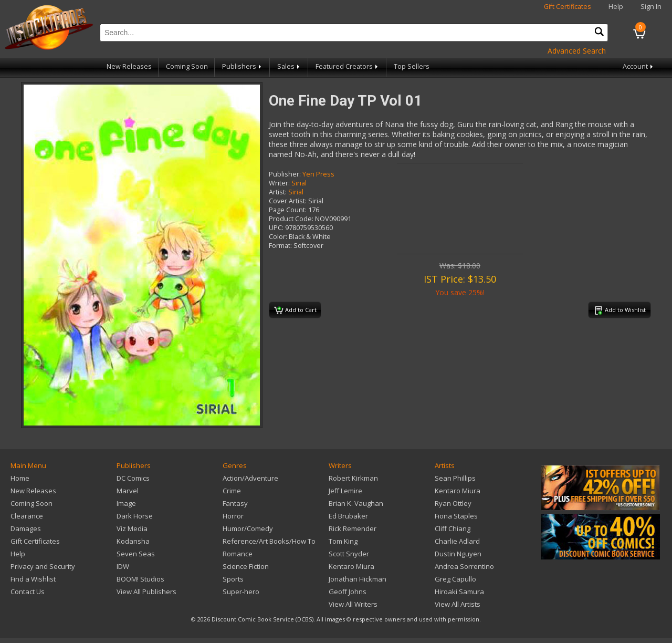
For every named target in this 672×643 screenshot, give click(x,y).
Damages (26, 528)
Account (639, 66)
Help (616, 7)
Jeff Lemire (345, 491)
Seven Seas (136, 554)
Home (20, 478)
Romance (238, 554)
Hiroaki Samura (459, 592)
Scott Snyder (349, 554)
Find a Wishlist (33, 579)
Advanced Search (577, 51)
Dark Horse (135, 516)
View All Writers (353, 604)
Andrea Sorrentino (464, 566)
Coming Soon (187, 66)
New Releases (129, 66)
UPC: (276, 228)
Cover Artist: (288, 201)
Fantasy (235, 503)
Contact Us (28, 592)
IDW (123, 566)
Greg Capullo (455, 579)
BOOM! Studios (140, 579)
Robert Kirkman (353, 478)
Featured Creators (348, 66)
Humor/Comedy (248, 528)
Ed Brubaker (348, 516)
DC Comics (133, 478)
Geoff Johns (348, 592)
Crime (232, 491)
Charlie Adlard (457, 541)
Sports (233, 579)
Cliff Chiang (453, 528)
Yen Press (318, 174)
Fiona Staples (456, 516)
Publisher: (285, 174)
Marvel (128, 491)
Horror (233, 516)
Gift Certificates (568, 7)
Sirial (299, 183)
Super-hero (241, 592)
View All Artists (458, 604)
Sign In (651, 7)
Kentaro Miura (351, 566)
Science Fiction (246, 566)
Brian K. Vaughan (356, 503)
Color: (278, 237)
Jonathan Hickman (358, 579)
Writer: (279, 183)
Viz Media (132, 528)
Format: (280, 246)
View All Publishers (146, 592)
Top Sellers (412, 66)
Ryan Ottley (453, 503)
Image (126, 503)
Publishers (243, 66)
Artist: (278, 192)
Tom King (343, 541)
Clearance (27, 516)
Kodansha (133, 541)
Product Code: (291, 219)
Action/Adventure (250, 478)
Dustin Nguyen (458, 554)
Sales (289, 66)
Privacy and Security (43, 566)
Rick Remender (353, 528)
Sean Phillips (455, 478)
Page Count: (288, 210)
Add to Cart (295, 310)
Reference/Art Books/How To (269, 541)
